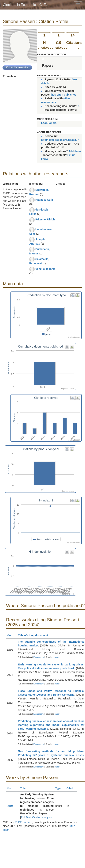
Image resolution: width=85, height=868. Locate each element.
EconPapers (49, 123)
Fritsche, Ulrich (45, 219)
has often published (64, 95)
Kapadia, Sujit (44, 200)
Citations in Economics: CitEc (25, 5)
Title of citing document (35, 635)
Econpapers (38, 657)
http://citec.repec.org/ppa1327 (60, 140)
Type (60, 788)
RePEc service (24, 822)
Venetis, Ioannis (45, 269)
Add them (75, 151)
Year (11, 635)
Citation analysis (42, 817)
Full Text (26, 817)
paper (57, 657)
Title (25, 788)
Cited (72, 788)
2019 (10, 806)
